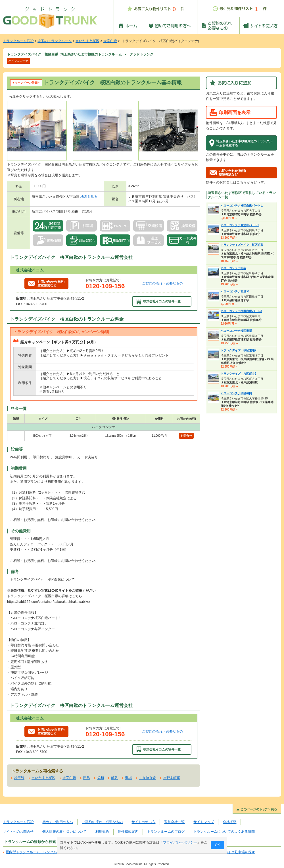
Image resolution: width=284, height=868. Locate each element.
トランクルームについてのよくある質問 (224, 832)
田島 (87, 778)
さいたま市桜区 (87, 41)
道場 (128, 778)
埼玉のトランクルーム (55, 41)
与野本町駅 (172, 778)
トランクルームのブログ (166, 832)
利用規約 (102, 832)
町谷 (114, 778)
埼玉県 (19, 778)
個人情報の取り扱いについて (64, 832)
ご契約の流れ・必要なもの (162, 283)
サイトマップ (204, 822)
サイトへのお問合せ (18, 832)
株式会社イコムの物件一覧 (159, 302)
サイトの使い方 (143, 822)
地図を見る (89, 197)
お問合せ (186, 436)
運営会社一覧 (174, 822)
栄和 (101, 778)
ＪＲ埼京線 (147, 778)
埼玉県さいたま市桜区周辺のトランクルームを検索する (244, 143)
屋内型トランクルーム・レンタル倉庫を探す (40, 852)
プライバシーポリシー (180, 842)
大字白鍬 (110, 41)
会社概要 (229, 822)
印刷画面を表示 (235, 112)
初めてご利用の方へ (58, 822)
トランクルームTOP (18, 41)
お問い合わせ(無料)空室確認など (46, 284)
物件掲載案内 (128, 832)
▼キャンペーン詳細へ (26, 83)
